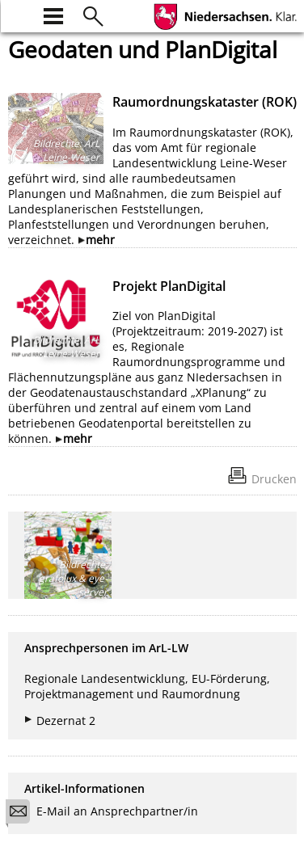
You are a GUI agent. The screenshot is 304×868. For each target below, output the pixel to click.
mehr (100, 240)
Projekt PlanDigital (169, 286)
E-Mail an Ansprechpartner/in (107, 813)
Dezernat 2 (66, 721)
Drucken (274, 479)
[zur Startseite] (18, 14)
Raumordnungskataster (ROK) (205, 102)
